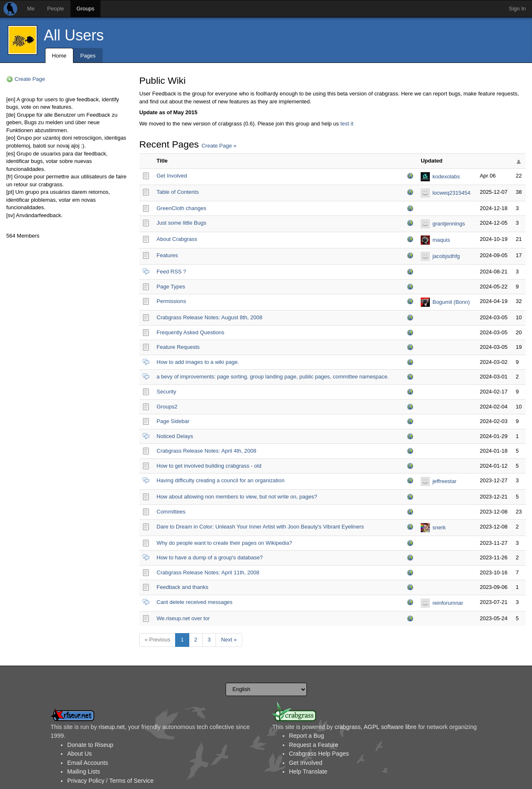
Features (167, 255)
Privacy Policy (86, 781)
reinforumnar (448, 603)
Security (167, 392)
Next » (229, 640)
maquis (441, 240)
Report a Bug (306, 736)
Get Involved (172, 176)
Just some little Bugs (182, 223)
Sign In (517, 9)
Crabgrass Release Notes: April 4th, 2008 (207, 451)
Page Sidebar (173, 421)
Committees (171, 512)
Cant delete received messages (195, 602)
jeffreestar (444, 481)
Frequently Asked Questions (191, 332)
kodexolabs (446, 177)
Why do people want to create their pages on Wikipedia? (225, 543)
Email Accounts (88, 763)
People (55, 9)
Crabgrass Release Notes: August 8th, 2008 (210, 317)
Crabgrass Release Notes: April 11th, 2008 (208, 572)
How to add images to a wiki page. (198, 362)
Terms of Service (131, 781)
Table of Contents (178, 192)
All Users (74, 35)
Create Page (30, 79)
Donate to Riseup (90, 745)
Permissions (172, 301)
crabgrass (348, 727)
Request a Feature (314, 745)
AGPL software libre (390, 727)
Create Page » (219, 146)
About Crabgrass (177, 239)
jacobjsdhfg (446, 256)
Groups (86, 9)
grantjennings (449, 224)
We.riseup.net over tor (183, 618)
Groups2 (167, 407)
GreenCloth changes (182, 208)
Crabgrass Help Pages (319, 754)
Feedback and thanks (183, 587)
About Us (79, 754)
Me (31, 9)
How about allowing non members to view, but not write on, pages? (237, 497)
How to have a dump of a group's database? (210, 557)
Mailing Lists (84, 771)
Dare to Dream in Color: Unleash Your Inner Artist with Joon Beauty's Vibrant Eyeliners (260, 527)
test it (347, 124)
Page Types (171, 287)
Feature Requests (178, 347)
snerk (439, 527)
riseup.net (112, 727)
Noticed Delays (175, 436)
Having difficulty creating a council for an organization (221, 480)
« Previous (157, 640)
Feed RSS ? (172, 272)
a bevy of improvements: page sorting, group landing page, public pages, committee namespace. (273, 377)
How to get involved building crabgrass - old (209, 466)
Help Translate (308, 771)
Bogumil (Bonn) (451, 302)
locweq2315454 (451, 193)
